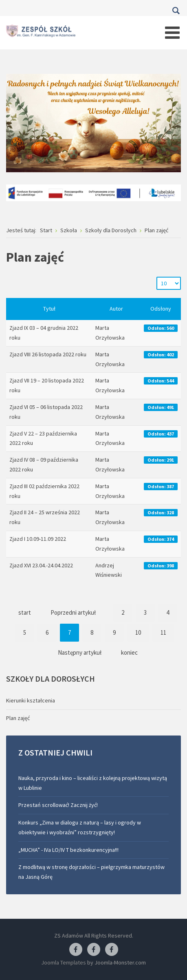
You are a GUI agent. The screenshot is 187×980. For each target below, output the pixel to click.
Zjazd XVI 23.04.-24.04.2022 (41, 565)
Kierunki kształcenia (31, 700)
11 (163, 632)
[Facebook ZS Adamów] (76, 950)
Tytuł (49, 309)
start (25, 612)
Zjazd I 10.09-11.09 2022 (38, 539)
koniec (129, 652)
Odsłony (161, 309)
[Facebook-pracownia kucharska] (112, 950)
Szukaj (176, 11)
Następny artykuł (80, 652)
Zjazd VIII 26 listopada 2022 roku (48, 354)
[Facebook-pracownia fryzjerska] (94, 950)
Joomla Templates (64, 962)
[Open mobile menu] (172, 33)
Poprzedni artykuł (73, 612)
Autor (116, 309)
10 (138, 632)
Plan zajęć (18, 718)
